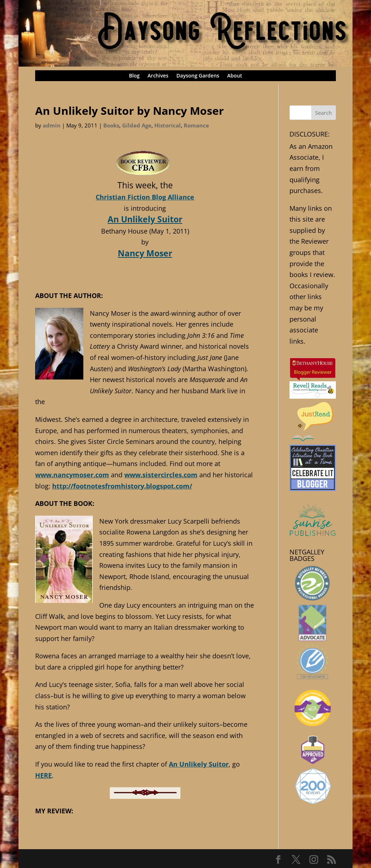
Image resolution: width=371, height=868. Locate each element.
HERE (43, 775)
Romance (196, 125)
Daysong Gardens (198, 76)
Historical (168, 125)
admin (52, 125)
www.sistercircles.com (161, 475)
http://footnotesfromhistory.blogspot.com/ (122, 486)
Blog (134, 76)
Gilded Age (137, 125)
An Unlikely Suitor (145, 219)
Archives (158, 76)
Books (111, 125)
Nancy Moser (145, 253)
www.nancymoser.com (72, 475)
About (235, 76)
